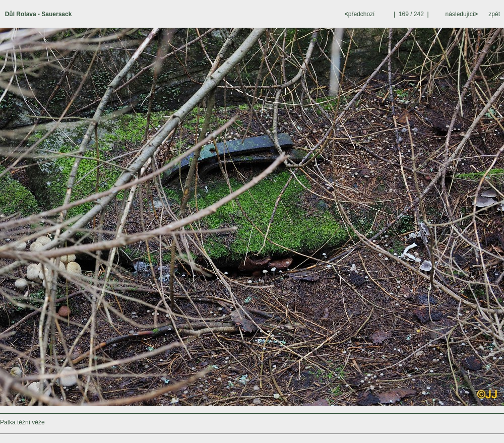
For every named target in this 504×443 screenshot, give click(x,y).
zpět (494, 14)
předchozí (361, 14)
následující (461, 14)
